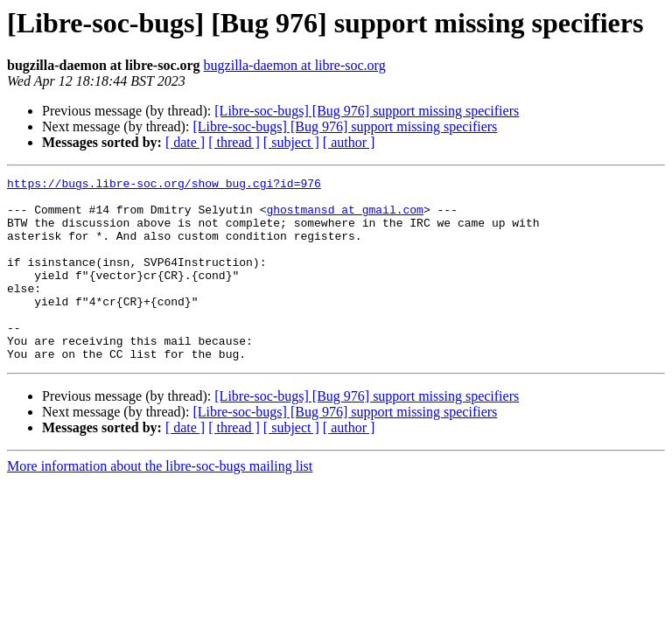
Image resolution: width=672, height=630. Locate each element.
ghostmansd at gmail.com (344, 217)
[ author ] (349, 142)
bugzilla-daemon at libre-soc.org (295, 65)
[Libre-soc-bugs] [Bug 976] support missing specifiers (367, 111)
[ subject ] (291, 142)
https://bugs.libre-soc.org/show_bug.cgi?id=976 (164, 185)
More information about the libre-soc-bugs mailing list (160, 503)
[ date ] (185, 142)
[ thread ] (234, 142)
